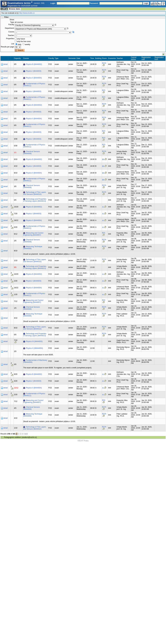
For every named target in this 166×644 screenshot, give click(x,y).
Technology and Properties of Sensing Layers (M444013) (35, 200)
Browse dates (15, 9)
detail (6, 64)
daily (20, 44)
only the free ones (24, 41)
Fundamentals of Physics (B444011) (34, 85)
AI (103, 207)
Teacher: (11, 35)
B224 (104, 63)
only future (21, 39)
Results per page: (8, 47)
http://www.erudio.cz (27, 13)
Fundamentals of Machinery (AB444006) (35, 361)
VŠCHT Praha (83, 441)
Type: (12, 22)
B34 (104, 300)
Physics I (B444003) (34, 71)
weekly (27, 44)
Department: (10, 28)
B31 (104, 233)
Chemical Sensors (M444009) (32, 153)
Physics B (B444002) (34, 64)
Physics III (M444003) (34, 341)
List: (13, 44)
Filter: (7, 17)
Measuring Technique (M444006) (33, 248)
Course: (11, 32)
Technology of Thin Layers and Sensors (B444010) (35, 193)
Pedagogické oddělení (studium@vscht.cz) (20, 437)
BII (103, 159)
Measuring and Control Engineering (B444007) (33, 234)
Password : (94, 3)
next (26, 434)
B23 (104, 90)
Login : (53, 3)
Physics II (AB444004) (34, 348)
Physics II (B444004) (34, 78)
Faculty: (11, 25)
